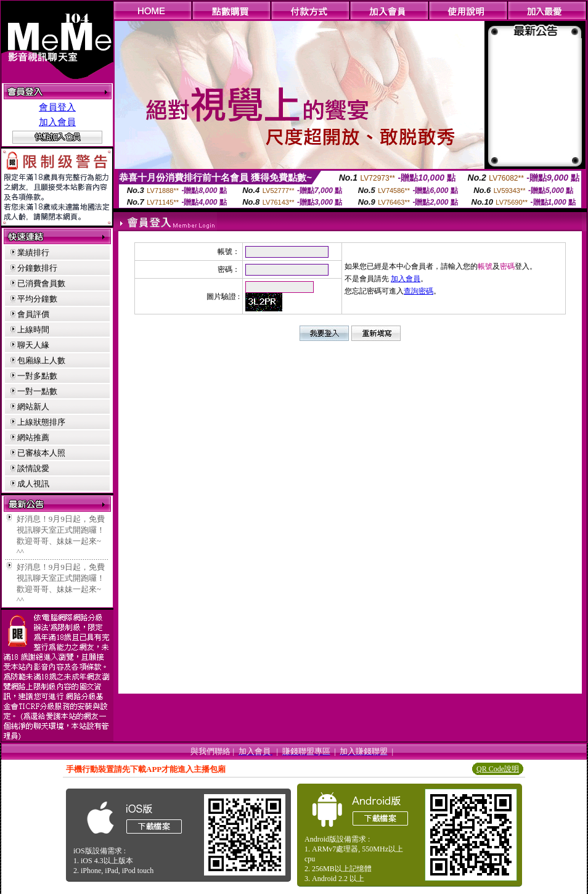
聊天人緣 (33, 345)
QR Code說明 (498, 769)
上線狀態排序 (41, 422)
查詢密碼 (419, 291)
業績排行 (33, 252)
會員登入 (57, 107)
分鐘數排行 (37, 268)
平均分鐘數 (37, 299)
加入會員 (57, 122)
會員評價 (33, 314)
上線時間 (33, 330)
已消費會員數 (41, 283)
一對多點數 (37, 376)
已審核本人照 (41, 453)
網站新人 (33, 407)
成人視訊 (33, 484)
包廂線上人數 (41, 360)
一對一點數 (37, 391)
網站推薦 (33, 437)
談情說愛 (33, 468)
